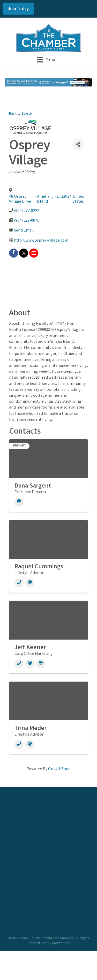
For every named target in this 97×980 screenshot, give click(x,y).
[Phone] (19, 583)
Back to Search (21, 114)
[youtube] (34, 253)
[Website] (41, 664)
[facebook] (14, 253)
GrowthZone (59, 769)
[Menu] (46, 60)
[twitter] (24, 253)
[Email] (19, 502)
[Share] (78, 145)
